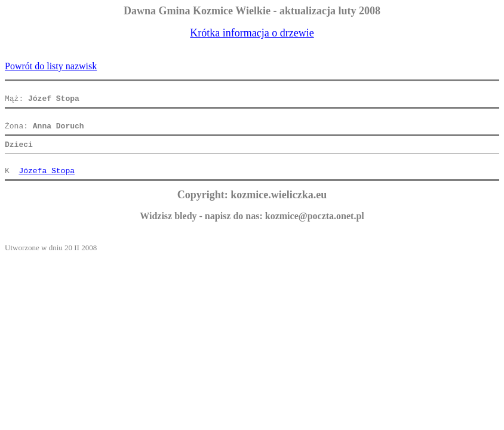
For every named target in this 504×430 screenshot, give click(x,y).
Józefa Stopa (47, 183)
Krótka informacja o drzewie (252, 33)
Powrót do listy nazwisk (51, 66)
